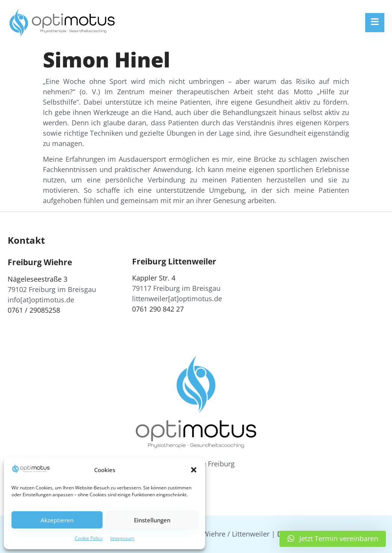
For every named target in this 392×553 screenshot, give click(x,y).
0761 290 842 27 (158, 309)
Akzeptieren (57, 520)
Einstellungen (152, 520)
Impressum (122, 538)
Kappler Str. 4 (154, 278)
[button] (194, 470)
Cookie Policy (89, 538)
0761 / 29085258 (34, 310)
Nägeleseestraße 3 (38, 279)
